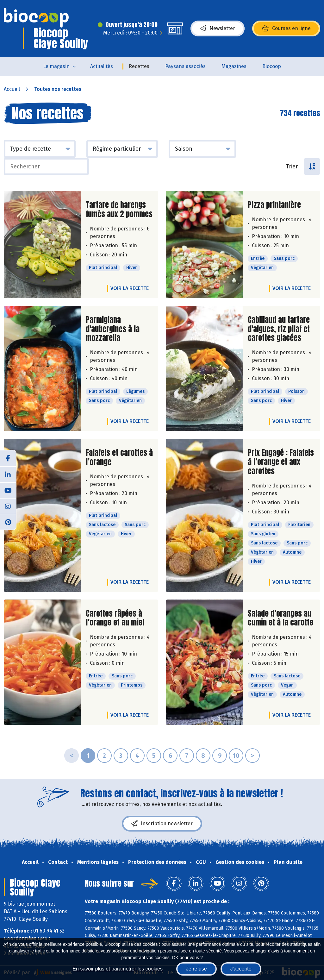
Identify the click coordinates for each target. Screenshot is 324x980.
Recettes (139, 66)
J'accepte (241, 969)
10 (236, 756)
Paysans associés (185, 66)
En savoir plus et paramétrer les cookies (118, 969)
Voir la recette (130, 288)
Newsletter (218, 28)
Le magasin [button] (56, 66)
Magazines (234, 66)
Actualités (102, 66)
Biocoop (272, 66)
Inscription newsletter (162, 824)
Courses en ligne (286, 28)
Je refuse (196, 969)
